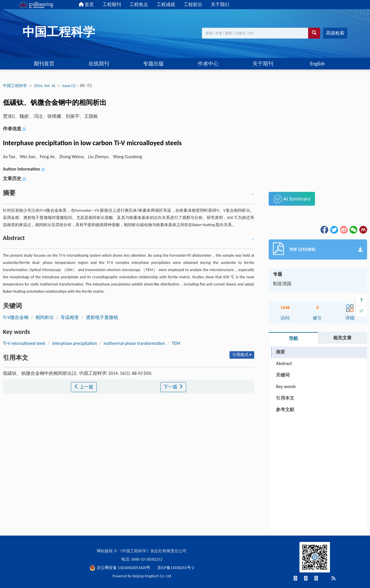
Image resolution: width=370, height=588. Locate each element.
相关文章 (342, 338)
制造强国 (282, 284)
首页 (86, 4)
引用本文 (285, 398)
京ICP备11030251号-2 (176, 568)
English (317, 64)
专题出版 (153, 64)
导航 (293, 338)
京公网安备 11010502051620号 (121, 568)
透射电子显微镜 (102, 317)
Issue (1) (69, 86)
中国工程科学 (15, 86)
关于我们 (220, 4)
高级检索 (335, 33)
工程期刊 (112, 4)
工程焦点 (139, 4)
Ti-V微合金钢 (16, 317)
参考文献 (285, 410)
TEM (176, 343)
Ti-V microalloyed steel (24, 343)
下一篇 (173, 387)
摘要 (280, 352)
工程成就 (166, 4)
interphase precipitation (75, 343)
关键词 (283, 375)
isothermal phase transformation (134, 343)
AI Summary (292, 199)
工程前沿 (193, 4)
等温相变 (70, 317)
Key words (286, 386)
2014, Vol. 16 (45, 86)
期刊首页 (44, 64)
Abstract (284, 363)
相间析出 (45, 317)
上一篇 (84, 387)
